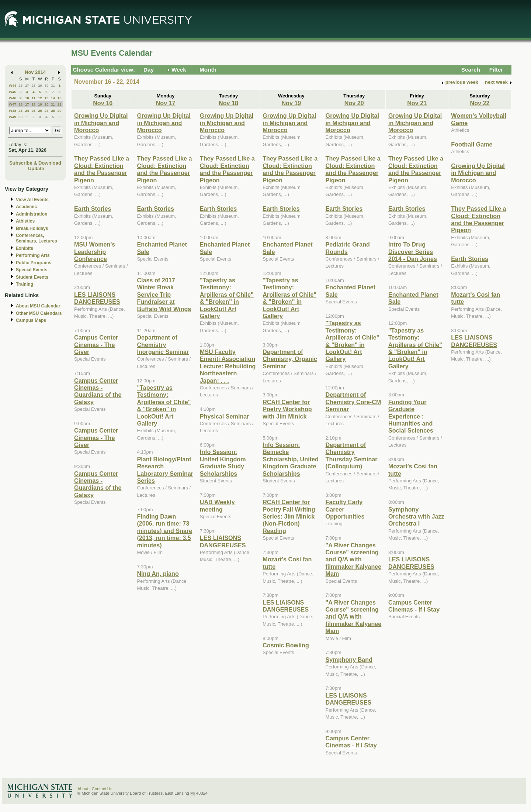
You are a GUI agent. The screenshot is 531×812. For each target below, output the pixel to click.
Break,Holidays (32, 228)
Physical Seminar (225, 416)
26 (20, 85)
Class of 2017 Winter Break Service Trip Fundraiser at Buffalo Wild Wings (164, 295)
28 (33, 85)
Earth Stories (93, 209)
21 (53, 104)
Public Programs (34, 263)
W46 (13, 98)
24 (27, 111)
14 (53, 98)
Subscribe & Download (35, 163)
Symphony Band (349, 660)
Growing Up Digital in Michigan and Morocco (101, 123)
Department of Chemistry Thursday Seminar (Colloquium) (352, 455)
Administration (32, 214)
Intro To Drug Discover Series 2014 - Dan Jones (413, 252)
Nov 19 (291, 103)
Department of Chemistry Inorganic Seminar (163, 345)
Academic (26, 207)
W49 (13, 117)
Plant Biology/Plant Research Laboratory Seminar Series (165, 470)
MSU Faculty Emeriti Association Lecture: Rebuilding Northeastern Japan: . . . (228, 366)
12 (40, 98)
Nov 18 (228, 103)
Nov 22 (480, 103)
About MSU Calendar (38, 306)
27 (27, 85)
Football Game (472, 144)
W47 (13, 104)
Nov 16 (103, 103)
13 (47, 98)
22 (60, 104)
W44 (13, 85)
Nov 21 (417, 103)
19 (40, 104)
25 (33, 111)
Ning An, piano (158, 574)
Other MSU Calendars (39, 313)
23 (20, 111)
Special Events (32, 270)
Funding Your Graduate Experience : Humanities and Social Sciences (411, 416)
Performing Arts (33, 255)
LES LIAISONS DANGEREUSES (97, 298)
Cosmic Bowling (286, 645)
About (83, 789)
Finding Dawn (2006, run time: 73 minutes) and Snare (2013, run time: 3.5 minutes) (164, 531)
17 (27, 104)
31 (53, 85)
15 (60, 98)
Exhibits (25, 248)
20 (47, 104)
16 (20, 104)
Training (25, 284)
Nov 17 (166, 103)
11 (33, 98)
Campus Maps (31, 320)
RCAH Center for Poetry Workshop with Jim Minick (287, 409)
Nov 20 (354, 103)
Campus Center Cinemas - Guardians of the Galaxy (98, 391)
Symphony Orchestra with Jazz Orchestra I (416, 517)
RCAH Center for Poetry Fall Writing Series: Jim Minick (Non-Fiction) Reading (289, 516)
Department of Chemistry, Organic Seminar (290, 359)
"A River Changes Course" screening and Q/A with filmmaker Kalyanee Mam (354, 560)
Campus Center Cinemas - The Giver (96, 345)
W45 (13, 92)
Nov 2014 (35, 72)
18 (33, 104)
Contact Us (102, 789)
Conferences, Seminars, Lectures (37, 238)
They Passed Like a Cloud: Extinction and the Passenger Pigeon (102, 169)
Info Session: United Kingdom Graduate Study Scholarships (223, 462)
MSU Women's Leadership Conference (95, 252)
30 (47, 85)
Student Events (32, 277)
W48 (13, 111)
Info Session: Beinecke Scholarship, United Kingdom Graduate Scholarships (291, 459)
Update (36, 168)
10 (27, 98)
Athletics (25, 221)
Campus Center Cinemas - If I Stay (351, 742)
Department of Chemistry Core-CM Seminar (353, 402)
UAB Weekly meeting (217, 505)
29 (40, 85)
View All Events (32, 200)
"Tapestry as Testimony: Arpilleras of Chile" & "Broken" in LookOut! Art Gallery (164, 405)
